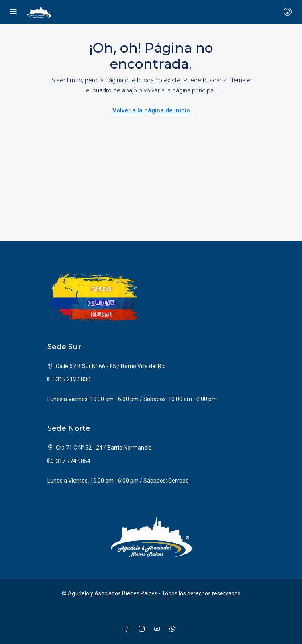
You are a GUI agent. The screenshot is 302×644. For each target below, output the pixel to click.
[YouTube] (159, 629)
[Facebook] (128, 629)
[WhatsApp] (174, 629)
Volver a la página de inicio (151, 110)
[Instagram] (143, 629)
